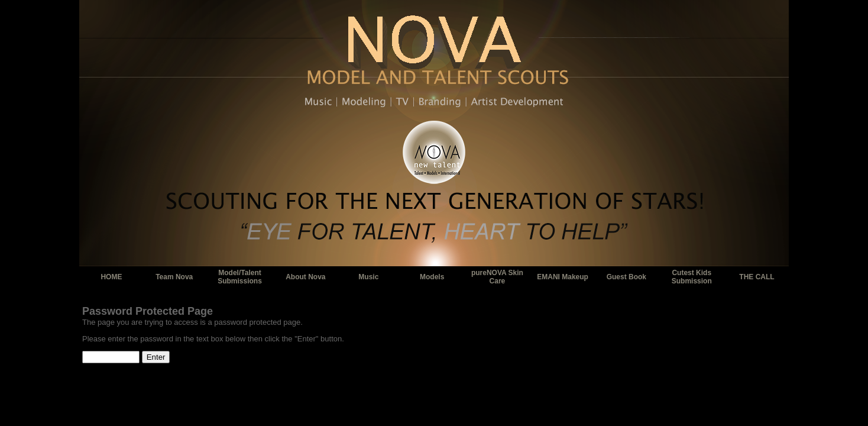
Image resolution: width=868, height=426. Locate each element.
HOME (111, 277)
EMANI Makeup (563, 277)
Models (432, 277)
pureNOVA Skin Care (497, 277)
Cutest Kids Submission (692, 277)
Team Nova (174, 277)
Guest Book (626, 277)
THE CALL (757, 277)
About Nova (305, 277)
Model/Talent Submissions (240, 277)
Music (368, 277)
